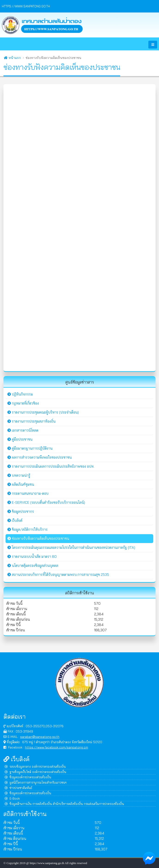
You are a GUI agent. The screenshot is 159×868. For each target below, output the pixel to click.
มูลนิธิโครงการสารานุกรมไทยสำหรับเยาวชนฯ (36, 782)
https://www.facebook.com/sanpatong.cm (57, 747)
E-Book (12, 798)
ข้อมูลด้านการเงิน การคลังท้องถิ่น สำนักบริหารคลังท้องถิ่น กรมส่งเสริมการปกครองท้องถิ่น (64, 804)
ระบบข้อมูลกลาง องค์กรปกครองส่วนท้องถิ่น (35, 766)
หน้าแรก (12, 58)
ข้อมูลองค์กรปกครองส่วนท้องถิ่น (28, 777)
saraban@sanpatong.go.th (40, 737)
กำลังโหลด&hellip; (79, 227)
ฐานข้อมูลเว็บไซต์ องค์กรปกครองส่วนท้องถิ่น (35, 772)
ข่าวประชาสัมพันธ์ (18, 788)
